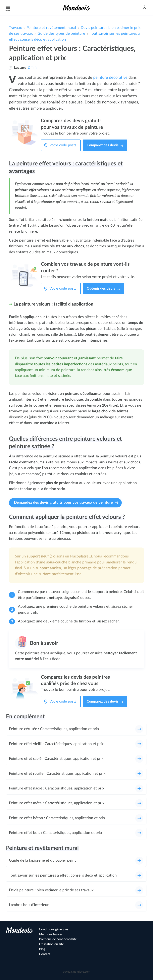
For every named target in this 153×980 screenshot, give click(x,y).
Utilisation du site (51, 944)
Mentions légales (51, 934)
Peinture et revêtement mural (51, 28)
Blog (42, 949)
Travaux (15, 28)
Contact (45, 954)
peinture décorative (110, 78)
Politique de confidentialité (58, 939)
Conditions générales (54, 929)
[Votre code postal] (64, 145)
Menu (7, 8)
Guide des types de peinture (61, 34)
